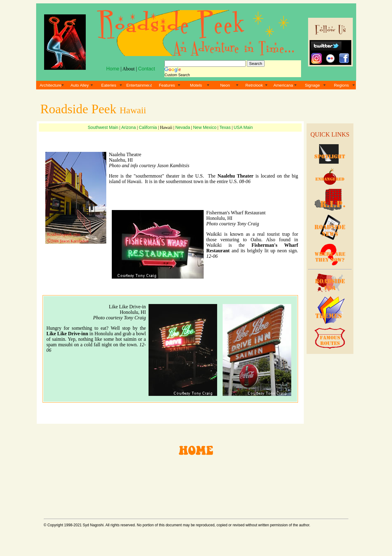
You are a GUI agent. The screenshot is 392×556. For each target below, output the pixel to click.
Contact (147, 69)
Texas (225, 127)
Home (113, 69)
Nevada (183, 127)
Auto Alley (79, 85)
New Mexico (205, 127)
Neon (225, 85)
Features (167, 85)
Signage (312, 85)
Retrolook (254, 85)
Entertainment (139, 85)
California (148, 127)
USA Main (243, 127)
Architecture (50, 85)
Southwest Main (103, 127)
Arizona (128, 127)
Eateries (109, 85)
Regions (341, 85)
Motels (196, 85)
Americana (283, 85)
